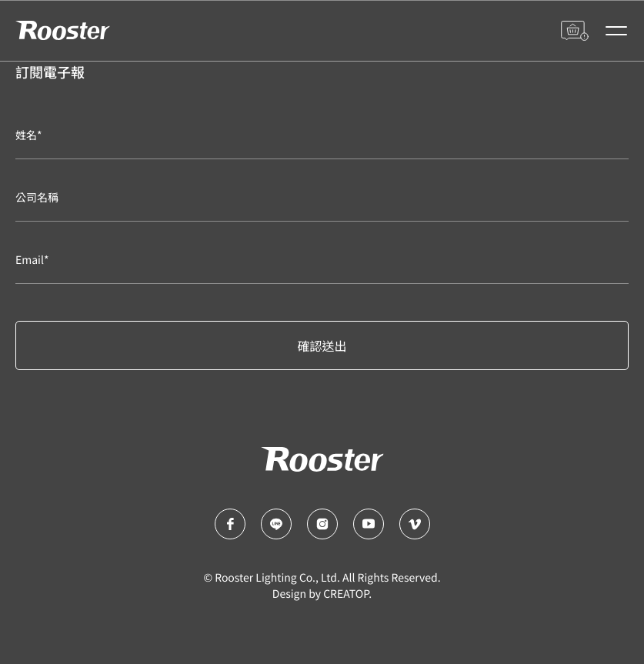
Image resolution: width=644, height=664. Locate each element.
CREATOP (346, 594)
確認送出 (322, 345)
